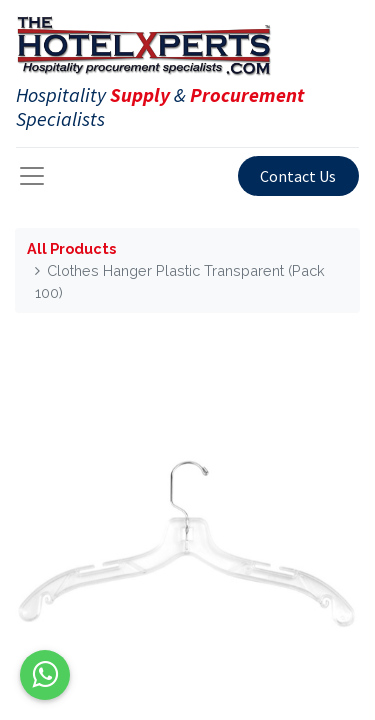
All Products (71, 248)
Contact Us (298, 176)
